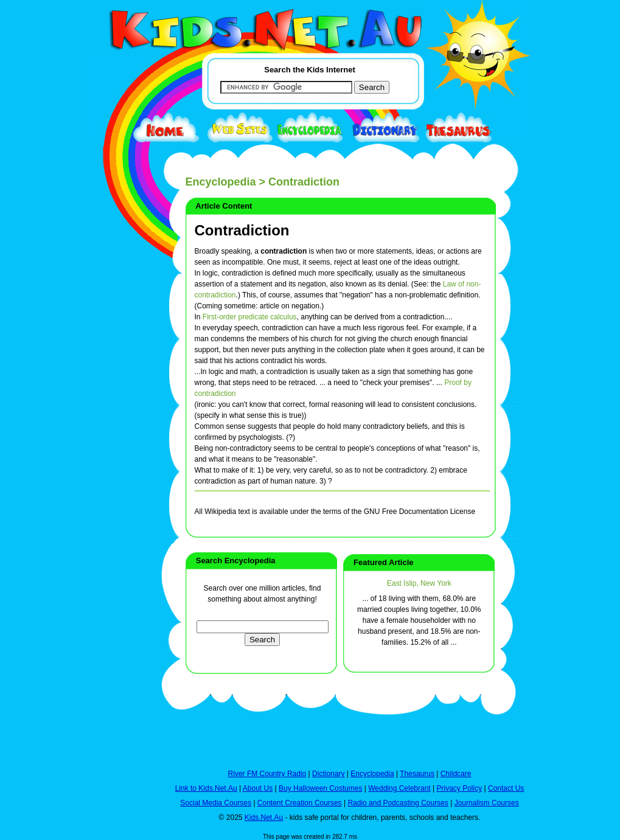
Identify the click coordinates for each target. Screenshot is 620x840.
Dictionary (328, 774)
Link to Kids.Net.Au (206, 788)
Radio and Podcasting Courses (398, 803)
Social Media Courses (216, 803)
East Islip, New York (419, 583)
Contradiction (242, 230)
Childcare (456, 774)
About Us (258, 788)
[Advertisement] (119, 445)
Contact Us (506, 788)
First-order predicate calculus (250, 317)
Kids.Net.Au (264, 817)
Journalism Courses (487, 803)
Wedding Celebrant (399, 788)
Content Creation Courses (300, 803)
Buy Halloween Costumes (320, 788)
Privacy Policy (460, 788)
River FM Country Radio (267, 774)
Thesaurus (417, 774)
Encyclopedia (221, 182)
